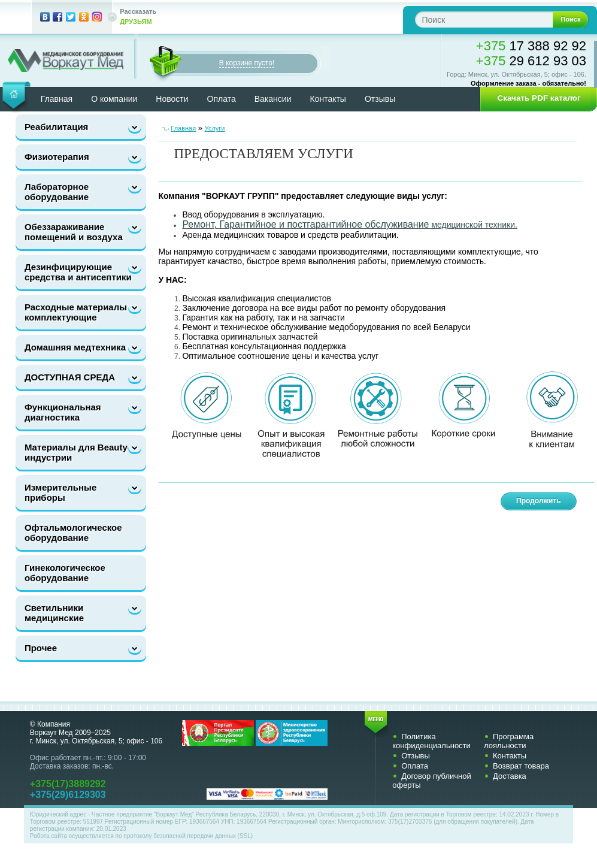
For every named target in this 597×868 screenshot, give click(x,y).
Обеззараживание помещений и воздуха (74, 232)
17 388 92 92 (531, 46)
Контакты (328, 99)
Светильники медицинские (54, 613)
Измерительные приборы (60, 492)
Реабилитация (56, 127)
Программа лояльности (509, 741)
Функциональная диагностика (63, 412)
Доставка (510, 776)
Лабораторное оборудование (57, 192)
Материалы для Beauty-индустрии (78, 452)
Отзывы (380, 99)
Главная (183, 128)
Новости (172, 99)
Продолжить (539, 501)
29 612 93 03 (531, 61)
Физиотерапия (57, 157)
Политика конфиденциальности (431, 741)
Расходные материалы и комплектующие (80, 312)
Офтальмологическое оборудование (73, 533)
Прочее (41, 648)
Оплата (222, 99)
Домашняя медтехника (75, 347)
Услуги (215, 128)
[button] (535, 98)
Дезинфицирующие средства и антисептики (78, 272)
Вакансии (273, 99)
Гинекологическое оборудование (65, 573)
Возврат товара (521, 766)
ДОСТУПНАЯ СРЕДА (70, 377)
